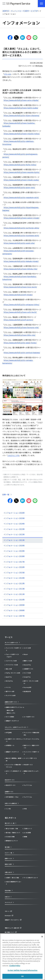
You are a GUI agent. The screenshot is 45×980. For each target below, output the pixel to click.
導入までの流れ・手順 (12, 829)
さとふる (7, 74)
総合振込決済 (27, 691)
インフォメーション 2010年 (14, 600)
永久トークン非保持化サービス (14, 772)
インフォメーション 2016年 (14, 567)
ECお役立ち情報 (10, 837)
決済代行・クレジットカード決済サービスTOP (20, 11)
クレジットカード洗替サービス (31, 753)
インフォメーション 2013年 (14, 583)
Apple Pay (9, 677)
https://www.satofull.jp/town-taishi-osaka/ (21, 108)
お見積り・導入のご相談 (12, 878)
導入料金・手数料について (13, 833)
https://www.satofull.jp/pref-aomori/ (18, 320)
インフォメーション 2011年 (14, 594)
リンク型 (8, 809)
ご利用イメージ (28, 829)
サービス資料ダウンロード (31, 878)
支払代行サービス (11, 785)
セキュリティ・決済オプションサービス (16, 727)
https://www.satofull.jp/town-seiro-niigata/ (21, 100)
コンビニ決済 (27, 648)
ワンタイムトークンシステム (31, 739)
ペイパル (8, 687)
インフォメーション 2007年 (14, 616)
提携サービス (8, 858)
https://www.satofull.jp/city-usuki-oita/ (19, 243)
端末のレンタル (11, 713)
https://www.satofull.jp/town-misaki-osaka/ (21, 180)
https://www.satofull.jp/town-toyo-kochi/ (20, 287)
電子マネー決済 (10, 691)
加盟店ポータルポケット (12, 752)
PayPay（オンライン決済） (13, 673)
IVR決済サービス (28, 765)
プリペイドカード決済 (12, 665)
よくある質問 (27, 833)
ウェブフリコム (28, 785)
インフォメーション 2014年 (14, 578)
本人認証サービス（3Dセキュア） (14, 740)
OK (22, 976)
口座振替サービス (28, 669)
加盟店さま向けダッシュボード (31, 772)
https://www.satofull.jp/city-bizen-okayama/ (21, 115)
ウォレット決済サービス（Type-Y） (12, 655)
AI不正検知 (9, 733)
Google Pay (27, 677)
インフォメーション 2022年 (14, 534)
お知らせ (7, 897)
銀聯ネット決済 (28, 661)
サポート (7, 911)
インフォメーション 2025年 (14, 518)
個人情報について (10, 932)
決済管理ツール (10, 745)
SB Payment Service (16, 4)
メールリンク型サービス (30, 758)
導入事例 (7, 847)
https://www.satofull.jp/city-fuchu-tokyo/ (20, 165)
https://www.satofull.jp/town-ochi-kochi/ (20, 312)
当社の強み (8, 890)
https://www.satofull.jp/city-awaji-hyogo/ (20, 343)
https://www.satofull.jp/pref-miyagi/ (18, 295)
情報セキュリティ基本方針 (12, 928)
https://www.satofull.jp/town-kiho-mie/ (19, 335)
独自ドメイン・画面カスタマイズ (31, 747)
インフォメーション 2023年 (14, 529)
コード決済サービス (29, 717)
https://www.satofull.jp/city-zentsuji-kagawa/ (22, 352)
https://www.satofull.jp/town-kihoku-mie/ (20, 269)
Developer (8, 916)
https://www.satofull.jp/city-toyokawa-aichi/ (21, 235)
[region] (22, 957)
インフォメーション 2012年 (14, 589)
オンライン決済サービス (11, 643)
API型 (25, 809)
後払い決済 (9, 669)
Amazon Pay (27, 665)
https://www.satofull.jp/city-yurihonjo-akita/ (21, 228)
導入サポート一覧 (10, 823)
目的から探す (8, 864)
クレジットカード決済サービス (14, 649)
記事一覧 (6, 495)
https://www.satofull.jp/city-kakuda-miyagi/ (21, 261)
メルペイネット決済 (11, 661)
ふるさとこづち (13, 455)
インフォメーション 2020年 (14, 546)
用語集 (25, 837)
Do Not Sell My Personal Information (23, 970)
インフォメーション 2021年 (14, 540)
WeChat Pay (9, 681)
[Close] (42, 937)
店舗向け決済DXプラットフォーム (15, 707)
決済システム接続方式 (11, 803)
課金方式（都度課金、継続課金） (14, 759)
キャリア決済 (27, 673)
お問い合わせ (8, 872)
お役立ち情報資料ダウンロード (14, 883)
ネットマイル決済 (11, 695)
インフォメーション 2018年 (14, 556)
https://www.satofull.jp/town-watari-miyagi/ (21, 218)
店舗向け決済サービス (11, 702)
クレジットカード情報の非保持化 (31, 734)
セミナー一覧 (8, 853)
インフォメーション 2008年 (14, 610)
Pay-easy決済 (27, 687)
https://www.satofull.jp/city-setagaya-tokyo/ (21, 304)
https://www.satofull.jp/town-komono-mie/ (21, 327)
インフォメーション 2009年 (14, 605)
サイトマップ (8, 902)
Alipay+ (26, 654)
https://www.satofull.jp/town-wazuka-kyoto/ (22, 172)
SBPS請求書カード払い (12, 797)
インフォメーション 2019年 (14, 551)
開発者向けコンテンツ (12, 841)
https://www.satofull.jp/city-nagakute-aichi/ (21, 197)
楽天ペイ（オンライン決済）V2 (31, 682)
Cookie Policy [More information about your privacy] (15, 966)
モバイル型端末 (10, 717)
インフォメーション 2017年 (14, 562)
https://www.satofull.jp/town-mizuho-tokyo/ (22, 134)
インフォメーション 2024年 (14, 524)
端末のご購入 (10, 710)
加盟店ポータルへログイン (12, 920)
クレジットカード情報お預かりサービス (14, 766)
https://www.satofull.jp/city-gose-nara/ (19, 187)
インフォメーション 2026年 (14, 513)
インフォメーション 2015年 (14, 573)
